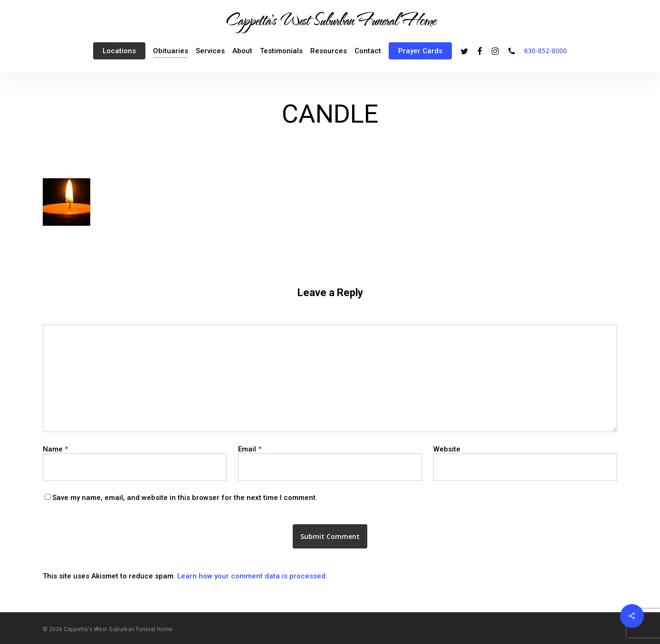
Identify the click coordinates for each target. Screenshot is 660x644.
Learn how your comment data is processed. (252, 576)
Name (55, 449)
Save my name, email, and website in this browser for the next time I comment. (185, 498)
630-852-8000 (545, 51)
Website (447, 449)
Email (250, 449)
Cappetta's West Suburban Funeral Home (330, 19)
